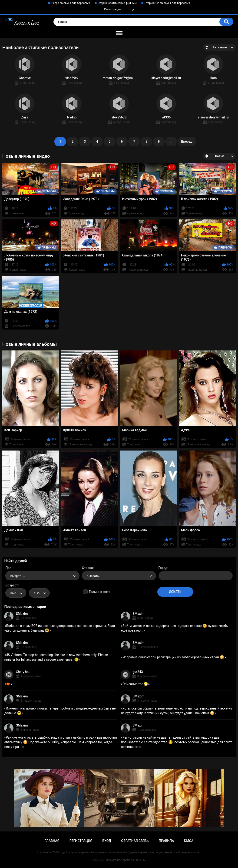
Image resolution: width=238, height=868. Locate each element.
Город (163, 568)
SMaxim (22, 614)
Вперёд (187, 141)
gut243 (138, 672)
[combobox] (42, 576)
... (171, 141)
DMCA (189, 841)
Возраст (12, 585)
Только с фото (99, 592)
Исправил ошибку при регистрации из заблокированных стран (173, 657)
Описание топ (135, 684)
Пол (8, 568)
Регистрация (112, 9)
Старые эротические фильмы (117, 3)
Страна (87, 568)
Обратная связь (135, 841)
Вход (131, 9)
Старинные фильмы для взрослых (167, 3)
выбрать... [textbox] (17, 576)
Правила (166, 841)
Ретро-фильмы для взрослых (71, 3)
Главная (52, 841)
